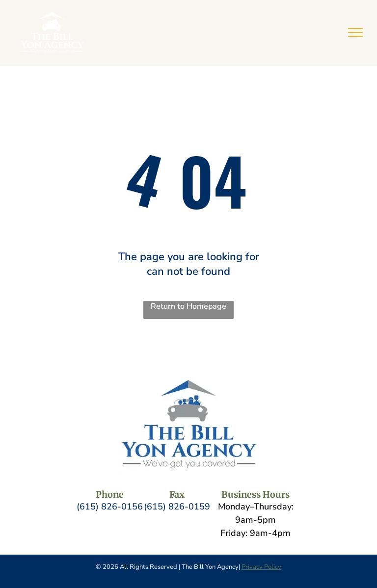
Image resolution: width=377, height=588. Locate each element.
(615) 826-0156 (110, 507)
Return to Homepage (188, 306)
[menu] (355, 32)
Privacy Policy (261, 567)
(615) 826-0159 (177, 507)
